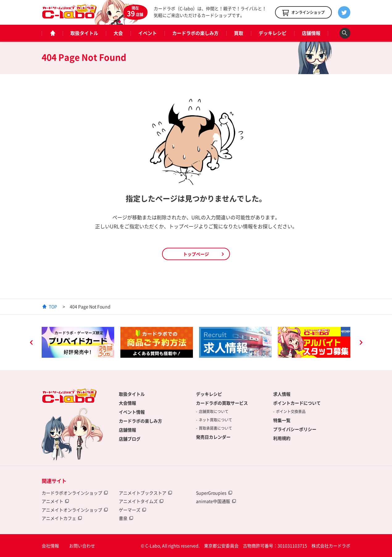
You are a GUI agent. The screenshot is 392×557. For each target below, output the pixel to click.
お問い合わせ (82, 546)
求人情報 (282, 394)
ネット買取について (215, 420)
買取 (239, 33)
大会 (118, 33)
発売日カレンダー (213, 437)
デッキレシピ (273, 33)
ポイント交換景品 (291, 411)
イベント (148, 33)
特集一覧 (282, 420)
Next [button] (361, 343)
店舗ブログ (130, 439)
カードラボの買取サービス (222, 403)
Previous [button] (31, 343)
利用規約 (282, 438)
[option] (78, 342)
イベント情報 (132, 412)
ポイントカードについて (297, 403)
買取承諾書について (215, 428)
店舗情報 (311, 33)
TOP (53, 306)
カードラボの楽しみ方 (195, 33)
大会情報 (127, 403)
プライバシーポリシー (295, 429)
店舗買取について (214, 411)
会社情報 (50, 546)
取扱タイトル (84, 33)
